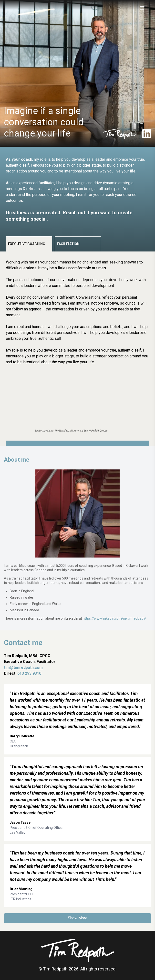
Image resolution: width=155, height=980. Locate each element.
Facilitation (68, 244)
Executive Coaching (27, 244)
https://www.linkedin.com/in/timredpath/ (114, 618)
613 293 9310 (29, 673)
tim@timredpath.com (23, 667)
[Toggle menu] (142, 8)
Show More (78, 918)
